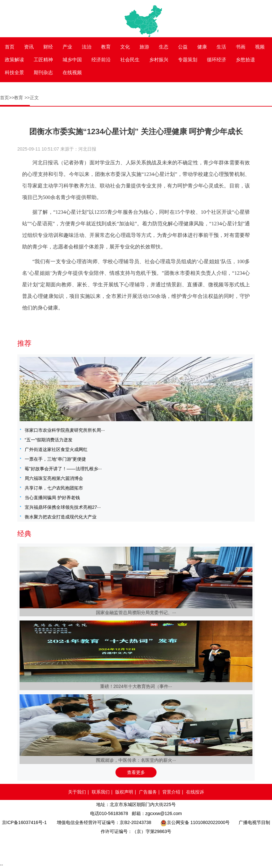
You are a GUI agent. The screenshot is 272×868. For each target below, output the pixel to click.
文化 (125, 47)
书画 (241, 47)
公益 (183, 47)
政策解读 (14, 60)
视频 (260, 47)
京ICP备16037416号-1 (24, 822)
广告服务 (148, 792)
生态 (164, 47)
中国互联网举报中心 (155, 847)
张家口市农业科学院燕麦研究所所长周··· (65, 430)
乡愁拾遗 (245, 60)
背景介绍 (171, 792)
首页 (10, 47)
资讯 (29, 47)
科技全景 (14, 72)
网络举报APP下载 (241, 847)
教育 (106, 47)
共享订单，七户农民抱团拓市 (54, 488)
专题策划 (188, 60)
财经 (48, 47)
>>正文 (31, 98)
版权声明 (124, 792)
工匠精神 (43, 60)
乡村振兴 (159, 60)
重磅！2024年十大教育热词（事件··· (136, 686)
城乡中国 (72, 60)
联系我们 (101, 792)
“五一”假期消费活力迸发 (49, 440)
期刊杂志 (43, 72)
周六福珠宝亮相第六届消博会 (54, 478)
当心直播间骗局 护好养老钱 (52, 498)
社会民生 (130, 60)
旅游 (144, 47)
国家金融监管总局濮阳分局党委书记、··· (136, 612)
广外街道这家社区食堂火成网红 (56, 449)
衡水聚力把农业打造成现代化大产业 (61, 517)
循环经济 (217, 60)
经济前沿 (101, 60)
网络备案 (116, 847)
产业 (67, 47)
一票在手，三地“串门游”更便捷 (55, 459)
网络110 (78, 847)
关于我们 (77, 792)
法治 (87, 47)
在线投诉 (195, 792)
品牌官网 (31, 847)
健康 (202, 47)
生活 (221, 47)
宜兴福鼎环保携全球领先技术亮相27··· (63, 507)
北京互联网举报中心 (192, 847)
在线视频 (72, 72)
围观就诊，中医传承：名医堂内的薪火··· (136, 760)
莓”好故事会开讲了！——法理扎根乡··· (63, 469)
